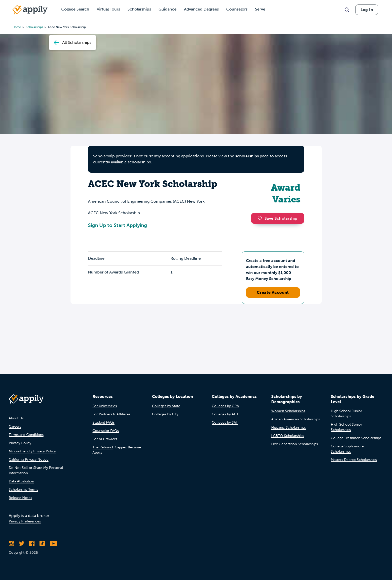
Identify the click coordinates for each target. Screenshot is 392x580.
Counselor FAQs (106, 431)
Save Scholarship (277, 218)
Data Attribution (21, 481)
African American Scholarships (295, 419)
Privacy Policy (20, 443)
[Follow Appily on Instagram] (11, 543)
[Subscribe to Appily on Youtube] (53, 543)
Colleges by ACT (225, 414)
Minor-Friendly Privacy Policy (32, 451)
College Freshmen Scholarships (356, 438)
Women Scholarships (288, 411)
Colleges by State (166, 406)
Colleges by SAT (225, 422)
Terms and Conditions (26, 435)
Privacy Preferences (25, 521)
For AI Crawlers (105, 439)
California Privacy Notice (29, 460)
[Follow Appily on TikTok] (42, 543)
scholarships (34, 27)
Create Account (273, 292)
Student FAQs (103, 422)
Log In (367, 10)
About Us (16, 418)
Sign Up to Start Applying (117, 225)
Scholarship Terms (23, 490)
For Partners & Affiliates (111, 414)
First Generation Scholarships (294, 444)
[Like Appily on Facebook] (32, 543)
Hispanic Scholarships (288, 427)
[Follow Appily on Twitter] (22, 543)
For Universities (105, 406)
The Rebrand (103, 447)
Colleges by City (165, 414)
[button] (261, 218)
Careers (15, 426)
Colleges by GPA (225, 406)
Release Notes (20, 498)
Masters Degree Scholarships (354, 460)
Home (17, 27)
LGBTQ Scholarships (288, 436)
